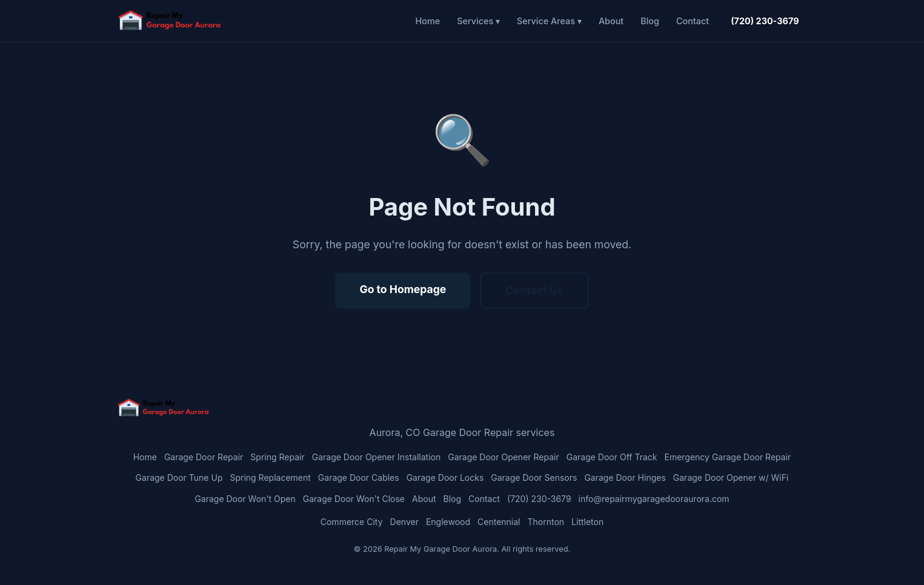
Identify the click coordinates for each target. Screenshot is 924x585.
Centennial (499, 522)
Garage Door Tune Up (179, 478)
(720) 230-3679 (765, 21)
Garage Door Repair (204, 457)
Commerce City (352, 522)
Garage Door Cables (359, 478)
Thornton (546, 522)
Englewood (448, 522)
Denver (404, 522)
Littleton (587, 522)
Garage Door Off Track (612, 457)
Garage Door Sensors (534, 478)
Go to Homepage (403, 289)
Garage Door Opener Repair (504, 457)
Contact (693, 21)
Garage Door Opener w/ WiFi (731, 478)
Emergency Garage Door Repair (727, 457)
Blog (650, 21)
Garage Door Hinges (625, 478)
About (611, 21)
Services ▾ (478, 21)
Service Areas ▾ (549, 21)
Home (428, 21)
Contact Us (534, 290)
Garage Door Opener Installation (377, 457)
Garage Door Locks (445, 478)
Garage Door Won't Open (245, 499)
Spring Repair (277, 457)
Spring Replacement (270, 478)
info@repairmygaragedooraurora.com (654, 499)
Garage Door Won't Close (354, 499)
